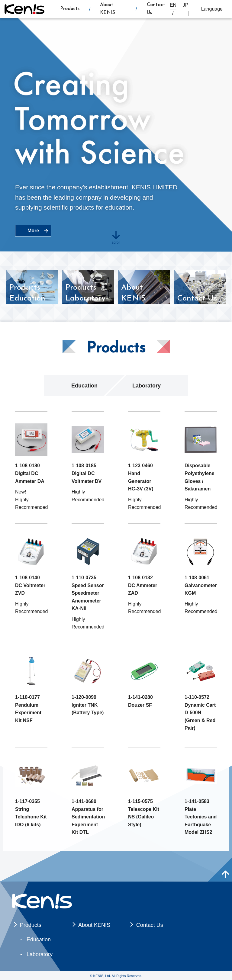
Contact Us (150, 925)
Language (212, 9)
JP (186, 5)
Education (84, 386)
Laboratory (147, 386)
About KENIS (94, 925)
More (33, 231)
